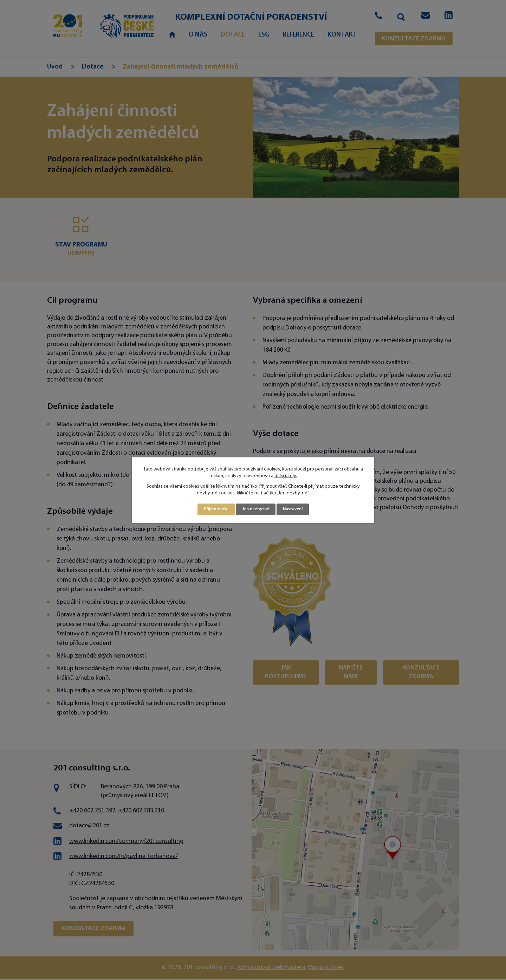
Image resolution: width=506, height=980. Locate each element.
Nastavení (296, 509)
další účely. (286, 476)
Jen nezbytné (256, 509)
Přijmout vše (213, 509)
